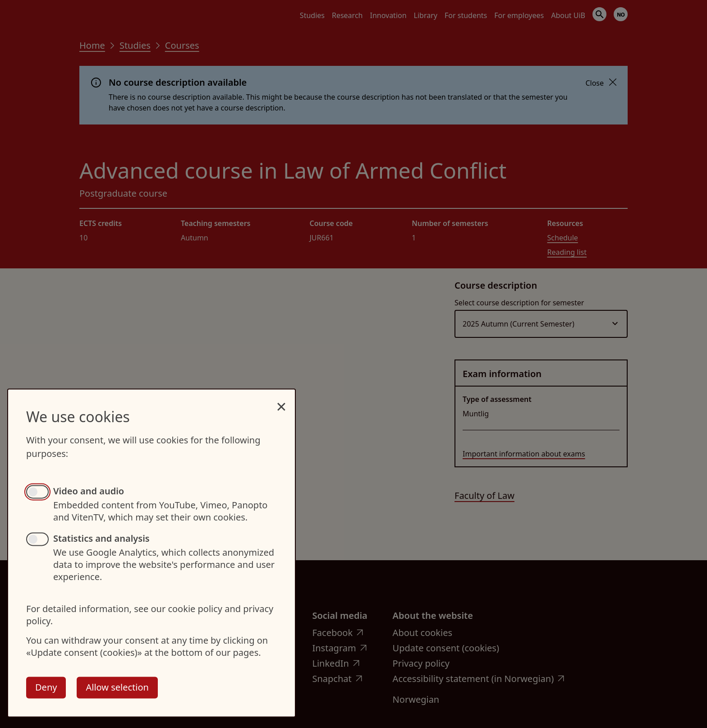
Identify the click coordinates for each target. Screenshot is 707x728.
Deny (46, 687)
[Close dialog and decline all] (281, 402)
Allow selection (117, 687)
